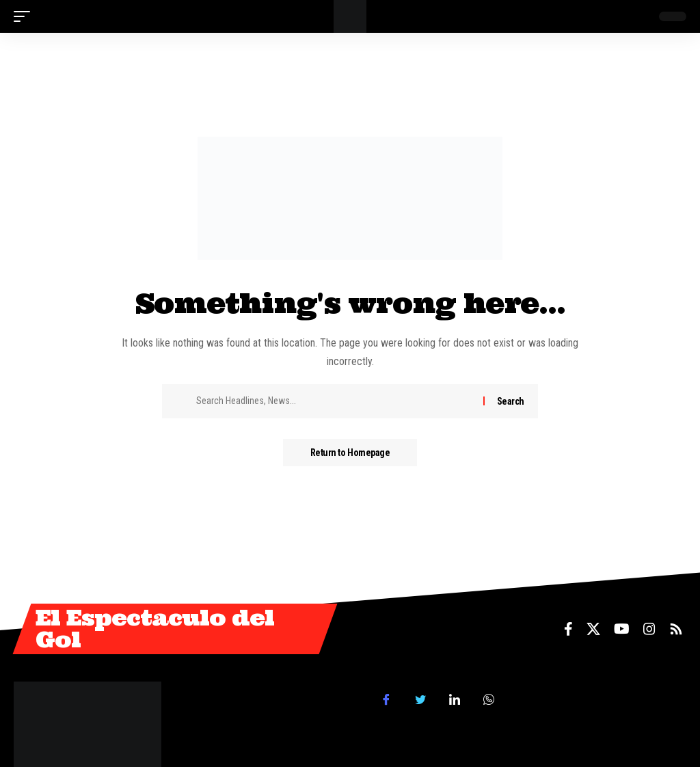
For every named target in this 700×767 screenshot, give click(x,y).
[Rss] (676, 629)
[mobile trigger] (25, 16)
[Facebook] (568, 629)
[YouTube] (622, 629)
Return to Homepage (350, 453)
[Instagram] (649, 629)
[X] (593, 629)
